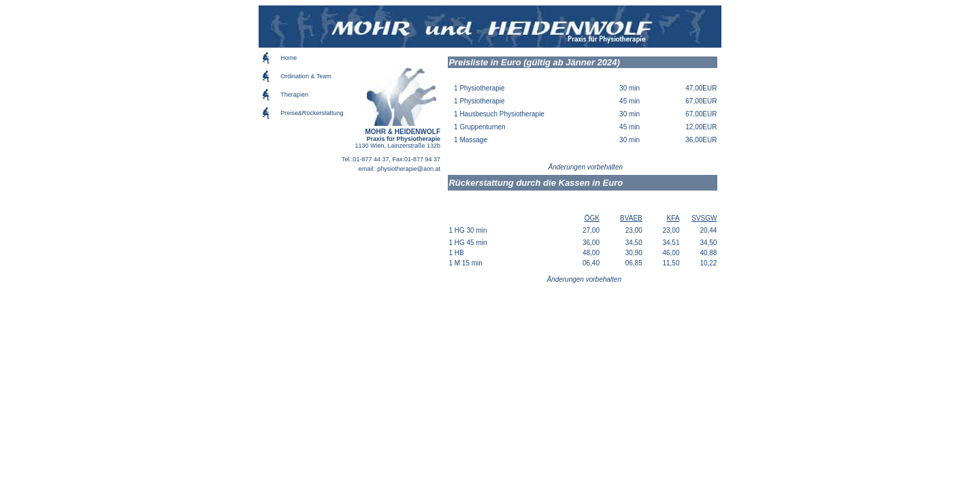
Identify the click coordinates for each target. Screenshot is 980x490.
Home (289, 58)
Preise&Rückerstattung (312, 113)
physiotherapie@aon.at (409, 169)
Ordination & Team (306, 76)
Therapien (294, 95)
